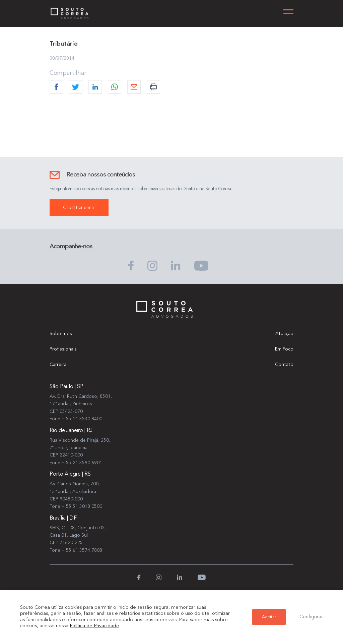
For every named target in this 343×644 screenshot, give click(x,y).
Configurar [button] (311, 617)
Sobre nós (61, 334)
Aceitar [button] (269, 617)
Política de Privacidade (94, 626)
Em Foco (284, 349)
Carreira (58, 365)
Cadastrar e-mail (79, 208)
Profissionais (63, 349)
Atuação (284, 334)
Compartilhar (68, 73)
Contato (284, 365)
